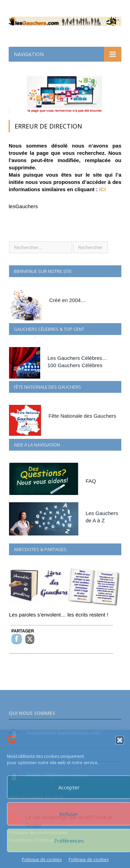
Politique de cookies (42, 860)
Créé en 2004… (68, 300)
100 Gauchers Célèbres (75, 365)
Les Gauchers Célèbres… (77, 358)
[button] (120, 740)
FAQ (91, 481)
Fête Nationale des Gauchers (82, 416)
